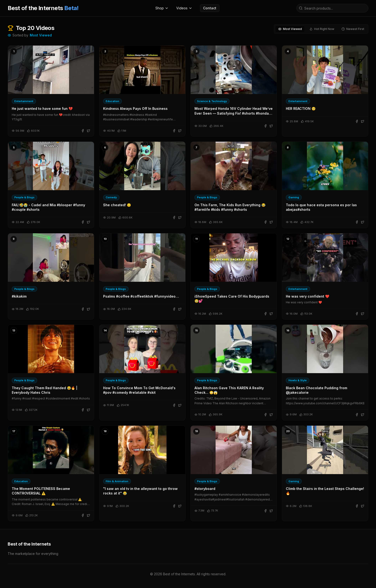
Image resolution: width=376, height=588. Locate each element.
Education (112, 101)
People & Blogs (24, 197)
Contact (210, 8)
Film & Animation (117, 481)
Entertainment (24, 101)
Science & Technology (212, 101)
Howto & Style (298, 380)
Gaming (294, 197)
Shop (162, 8)
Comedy (111, 197)
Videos (184, 8)
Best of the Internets (43, 8)
